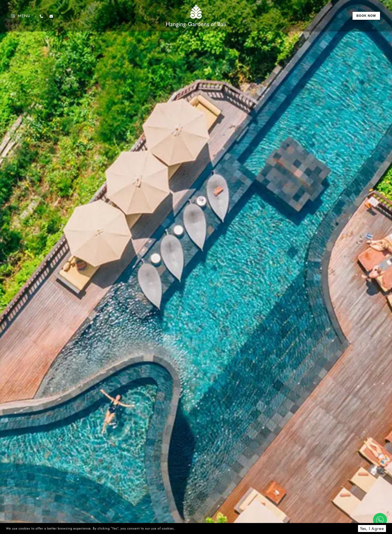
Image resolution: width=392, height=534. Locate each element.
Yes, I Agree (372, 528)
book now (366, 16)
